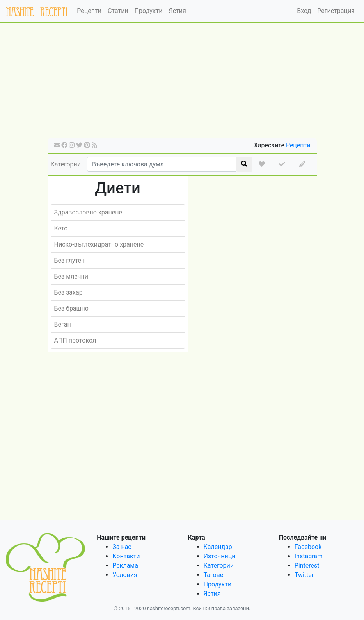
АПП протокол (75, 340)
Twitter (304, 575)
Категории (66, 164)
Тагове (214, 575)
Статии (118, 11)
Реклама (125, 566)
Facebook (308, 547)
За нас (122, 547)
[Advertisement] (182, 83)
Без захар (68, 292)
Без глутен (70, 260)
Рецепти (89, 11)
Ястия (177, 11)
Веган (63, 324)
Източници (220, 556)
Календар (218, 547)
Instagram (309, 556)
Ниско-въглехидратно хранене (99, 244)
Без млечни (71, 276)
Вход (304, 11)
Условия (125, 575)
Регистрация (336, 11)
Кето (61, 228)
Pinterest (307, 566)
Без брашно (71, 308)
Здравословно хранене (88, 212)
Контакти (126, 556)
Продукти (149, 11)
